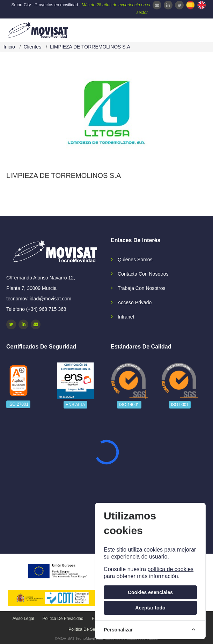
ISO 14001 (129, 405)
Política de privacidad (63, 619)
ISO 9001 (180, 405)
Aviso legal (23, 619)
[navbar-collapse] (194, 29)
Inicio (9, 47)
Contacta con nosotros (143, 274)
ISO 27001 (18, 404)
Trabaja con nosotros (141, 288)
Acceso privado (135, 302)
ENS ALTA (75, 405)
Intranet (126, 317)
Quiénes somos (135, 260)
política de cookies (170, 569)
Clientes (33, 47)
